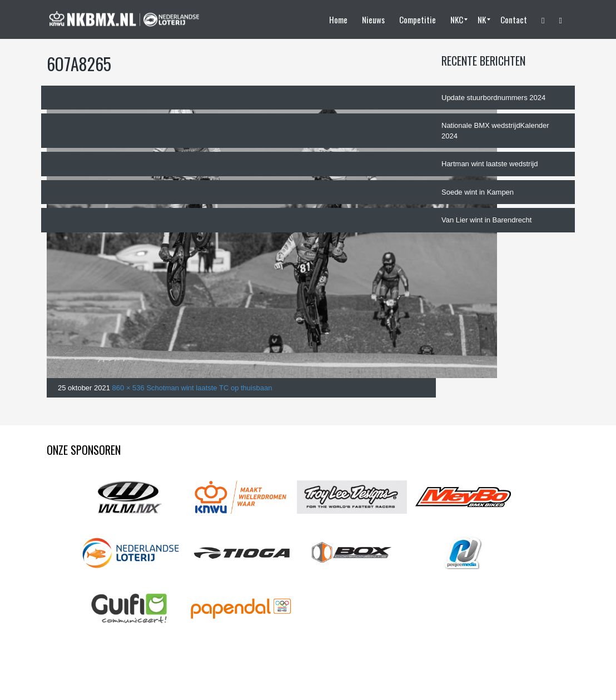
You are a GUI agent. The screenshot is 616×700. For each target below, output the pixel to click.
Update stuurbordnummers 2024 (493, 98)
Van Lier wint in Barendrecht (486, 220)
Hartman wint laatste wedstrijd (490, 164)
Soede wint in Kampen (478, 192)
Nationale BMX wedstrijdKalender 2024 (495, 131)
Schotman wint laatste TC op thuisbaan (209, 388)
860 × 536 (128, 388)
